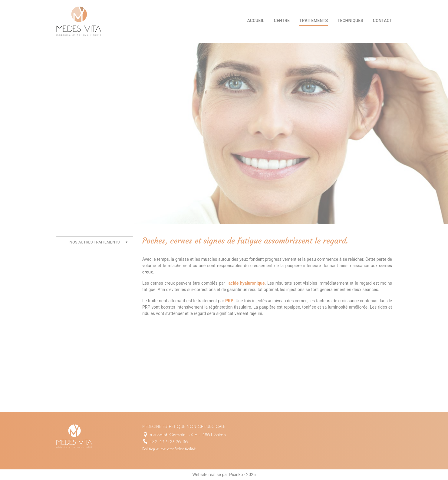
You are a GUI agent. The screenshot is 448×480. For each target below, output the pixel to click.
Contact (382, 21)
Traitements (314, 21)
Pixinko (236, 475)
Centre (282, 21)
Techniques (350, 21)
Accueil (256, 21)
